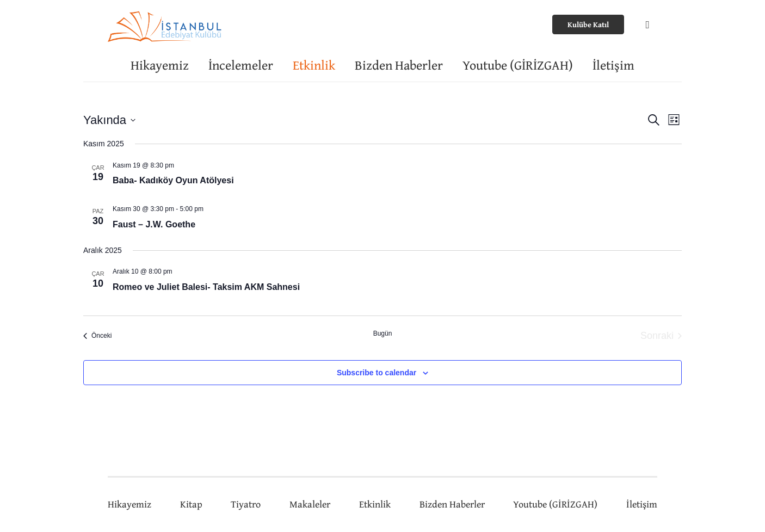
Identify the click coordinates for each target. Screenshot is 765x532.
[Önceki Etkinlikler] (97, 336)
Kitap (191, 504)
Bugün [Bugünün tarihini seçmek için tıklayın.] (383, 333)
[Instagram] (647, 24)
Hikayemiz (129, 504)
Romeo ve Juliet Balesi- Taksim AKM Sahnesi (206, 287)
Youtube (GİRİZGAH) (555, 504)
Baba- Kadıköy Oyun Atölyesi (173, 180)
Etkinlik (375, 504)
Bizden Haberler (452, 504)
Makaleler (310, 504)
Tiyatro (246, 504)
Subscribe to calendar (377, 373)
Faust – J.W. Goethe (154, 224)
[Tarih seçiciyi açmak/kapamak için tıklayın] (109, 120)
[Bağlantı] (166, 25)
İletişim (642, 504)
